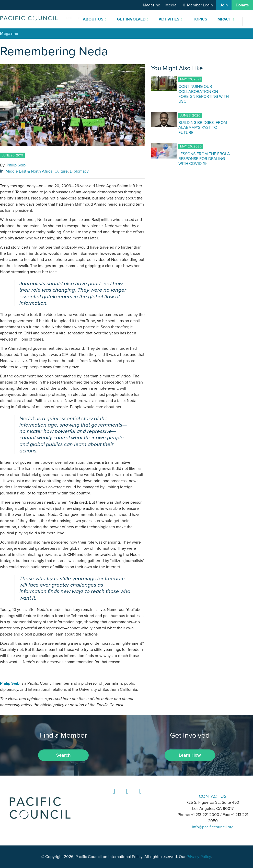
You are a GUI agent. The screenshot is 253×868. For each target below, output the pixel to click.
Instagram (126, 796)
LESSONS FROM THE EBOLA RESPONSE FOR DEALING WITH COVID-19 (204, 158)
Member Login (200, 5)
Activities (169, 19)
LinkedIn (113, 796)
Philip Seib (16, 165)
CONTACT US (213, 796)
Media (171, 5)
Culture (61, 171)
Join (224, 5)
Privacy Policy (199, 857)
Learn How (190, 755)
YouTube (140, 796)
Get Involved (131, 19)
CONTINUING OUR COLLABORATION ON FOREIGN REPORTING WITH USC (204, 94)
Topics (200, 19)
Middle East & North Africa (29, 171)
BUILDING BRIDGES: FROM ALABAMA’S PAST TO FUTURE (203, 127)
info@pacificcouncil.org (213, 827)
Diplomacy (79, 171)
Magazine (152, 5)
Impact (224, 19)
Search (63, 755)
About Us (93, 19)
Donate (242, 5)
